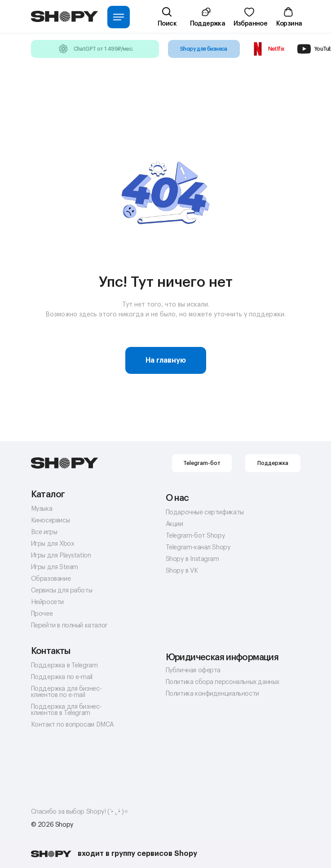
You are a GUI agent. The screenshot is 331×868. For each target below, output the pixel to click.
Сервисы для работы (62, 591)
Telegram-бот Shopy (196, 536)
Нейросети (47, 602)
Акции (174, 524)
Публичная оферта (193, 671)
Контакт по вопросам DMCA (73, 725)
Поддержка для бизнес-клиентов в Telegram (66, 710)
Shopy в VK (182, 571)
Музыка (42, 509)
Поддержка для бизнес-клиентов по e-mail (66, 692)
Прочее (42, 614)
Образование (51, 579)
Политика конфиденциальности (212, 694)
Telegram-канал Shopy (198, 548)
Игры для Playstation (61, 556)
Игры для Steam (55, 567)
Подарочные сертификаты (205, 513)
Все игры (44, 532)
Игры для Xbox (53, 544)
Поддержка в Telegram (64, 666)
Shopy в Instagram (192, 559)
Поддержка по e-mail (62, 677)
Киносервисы (51, 521)
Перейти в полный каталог (69, 626)
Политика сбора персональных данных (223, 682)
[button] (207, 20)
